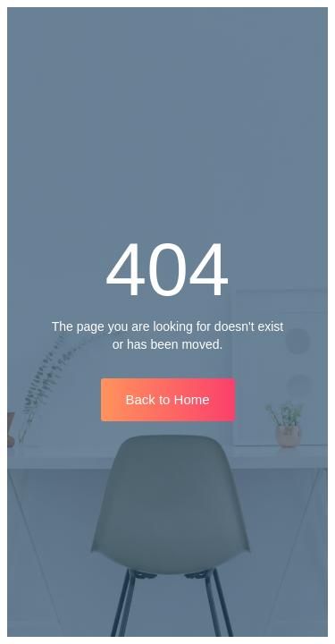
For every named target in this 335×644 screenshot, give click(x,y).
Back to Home (167, 399)
